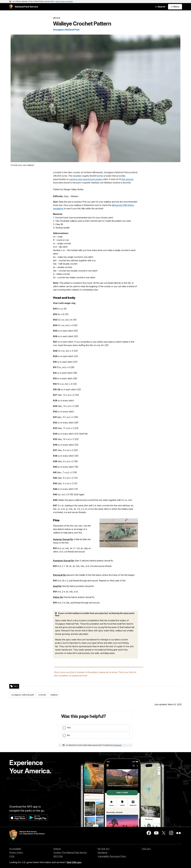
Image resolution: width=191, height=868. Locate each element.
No (69, 735)
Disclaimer (103, 852)
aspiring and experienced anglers (86, 179)
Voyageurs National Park (66, 30)
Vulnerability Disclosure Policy (112, 856)
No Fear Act (103, 849)
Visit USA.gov (74, 862)
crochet (42, 695)
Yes (69, 728)
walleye (54, 695)
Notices (57, 849)
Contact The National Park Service (70, 852)
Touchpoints (117, 745)
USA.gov (146, 849)
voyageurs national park (22, 695)
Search (160, 7)
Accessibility (15, 849)
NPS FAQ (58, 856)
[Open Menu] (175, 7)
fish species (128, 179)
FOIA (12, 856)
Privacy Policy (16, 852)
